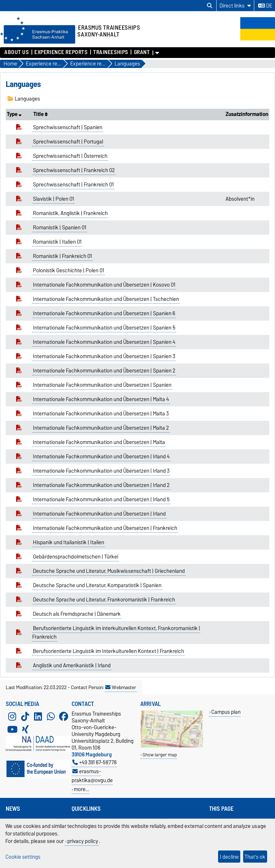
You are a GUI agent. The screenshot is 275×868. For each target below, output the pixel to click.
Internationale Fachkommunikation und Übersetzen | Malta (99, 442)
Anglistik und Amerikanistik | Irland (72, 665)
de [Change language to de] (265, 6)
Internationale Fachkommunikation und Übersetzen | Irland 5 (101, 499)
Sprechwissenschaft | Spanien (68, 127)
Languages (24, 99)
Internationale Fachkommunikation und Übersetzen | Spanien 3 (104, 356)
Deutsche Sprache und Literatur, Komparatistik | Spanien (97, 585)
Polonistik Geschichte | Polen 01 (69, 270)
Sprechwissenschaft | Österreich (70, 156)
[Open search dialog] (210, 6)
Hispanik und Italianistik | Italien (69, 542)
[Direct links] (235, 6)
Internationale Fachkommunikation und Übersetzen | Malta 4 (101, 399)
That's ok (255, 857)
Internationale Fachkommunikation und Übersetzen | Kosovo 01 (104, 285)
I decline (229, 857)
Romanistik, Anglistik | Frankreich (70, 213)
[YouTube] (12, 730)
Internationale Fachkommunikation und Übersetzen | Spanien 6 (104, 313)
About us (16, 52)
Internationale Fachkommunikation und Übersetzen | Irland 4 (101, 457)
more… (81, 789)
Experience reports (61, 52)
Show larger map (160, 755)
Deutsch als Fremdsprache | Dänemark (77, 614)
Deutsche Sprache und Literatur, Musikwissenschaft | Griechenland (109, 571)
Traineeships (111, 52)
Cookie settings (23, 857)
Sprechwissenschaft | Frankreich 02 (74, 170)
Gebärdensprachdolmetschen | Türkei (76, 557)
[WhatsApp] (51, 717)
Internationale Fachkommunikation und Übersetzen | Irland (99, 514)
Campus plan (226, 712)
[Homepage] (38, 42)
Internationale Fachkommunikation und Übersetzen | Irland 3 (101, 471)
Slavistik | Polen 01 (54, 199)
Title (40, 114)
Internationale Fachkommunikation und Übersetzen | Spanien (102, 385)
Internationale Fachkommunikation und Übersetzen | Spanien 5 (104, 328)
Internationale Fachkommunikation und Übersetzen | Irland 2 (101, 485)
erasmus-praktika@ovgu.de (92, 776)
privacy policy (83, 841)
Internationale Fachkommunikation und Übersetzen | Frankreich (105, 528)
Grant (142, 52)
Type (14, 114)
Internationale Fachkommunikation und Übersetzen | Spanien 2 (104, 371)
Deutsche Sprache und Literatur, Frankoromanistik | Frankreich (104, 600)
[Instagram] (12, 717)
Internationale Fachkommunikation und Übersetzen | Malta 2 (101, 428)
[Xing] (25, 730)
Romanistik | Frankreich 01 (62, 256)
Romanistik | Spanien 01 (60, 228)
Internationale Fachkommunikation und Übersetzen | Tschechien (106, 299)
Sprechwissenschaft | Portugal (68, 142)
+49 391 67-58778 (95, 762)
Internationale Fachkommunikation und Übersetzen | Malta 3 (101, 414)
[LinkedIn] (38, 717)
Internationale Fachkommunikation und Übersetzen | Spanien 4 (104, 342)
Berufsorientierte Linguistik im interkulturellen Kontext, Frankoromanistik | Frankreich (116, 633)
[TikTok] (25, 717)
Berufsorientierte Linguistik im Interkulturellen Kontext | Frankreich (108, 651)
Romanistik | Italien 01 (57, 242)
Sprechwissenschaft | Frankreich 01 (73, 185)
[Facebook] (64, 717)
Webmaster (121, 687)
